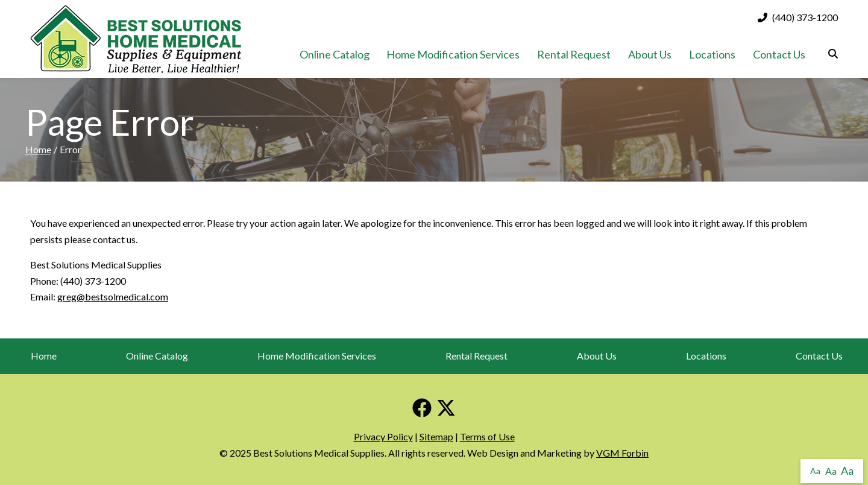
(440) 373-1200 (798, 17)
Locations (712, 54)
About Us (650, 54)
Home (38, 149)
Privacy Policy (383, 436)
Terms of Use (487, 436)
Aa (815, 471)
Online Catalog (335, 54)
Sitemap (436, 436)
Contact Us (779, 54)
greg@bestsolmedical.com (113, 296)
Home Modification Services (453, 54)
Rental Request (574, 54)
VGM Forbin (622, 453)
